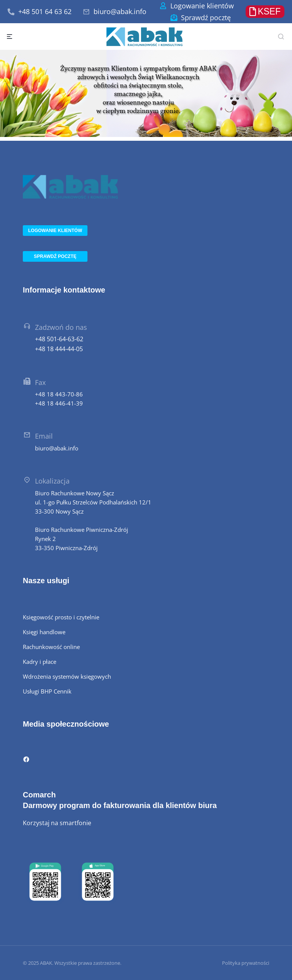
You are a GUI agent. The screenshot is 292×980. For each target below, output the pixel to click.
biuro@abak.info (120, 11)
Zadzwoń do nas (61, 327)
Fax (40, 382)
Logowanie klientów (202, 6)
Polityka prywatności (246, 963)
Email (44, 436)
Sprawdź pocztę (206, 17)
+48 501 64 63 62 (45, 11)
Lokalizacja (52, 481)
